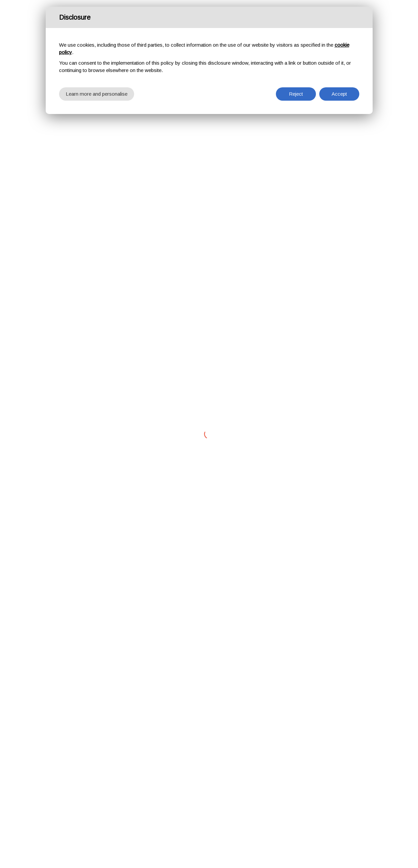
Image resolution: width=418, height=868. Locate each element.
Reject (296, 94)
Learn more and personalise (97, 94)
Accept (339, 94)
